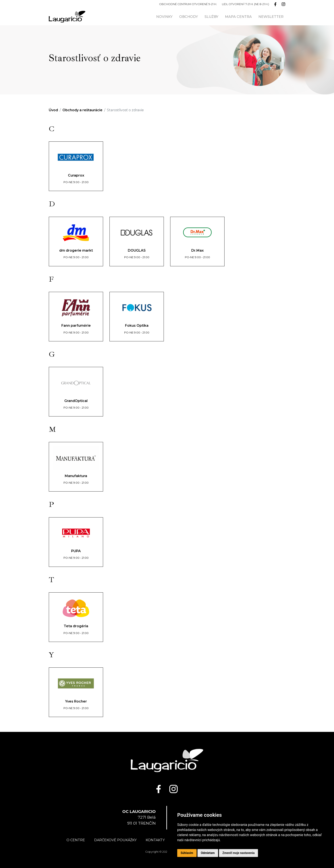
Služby (211, 17)
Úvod (53, 110)
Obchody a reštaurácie (82, 110)
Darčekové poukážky (115, 840)
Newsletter (271, 17)
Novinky (164, 17)
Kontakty (155, 840)
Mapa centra (238, 17)
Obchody (189, 17)
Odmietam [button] (208, 853)
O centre (76, 840)
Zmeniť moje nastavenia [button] (238, 853)
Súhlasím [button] (187, 853)
